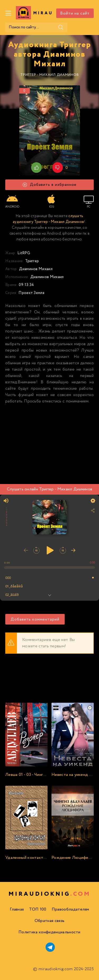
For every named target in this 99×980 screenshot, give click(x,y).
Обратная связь (49, 921)
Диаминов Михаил (36, 269)
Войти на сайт (75, 13)
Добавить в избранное (50, 185)
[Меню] (8, 13)
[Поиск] (61, 27)
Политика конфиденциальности (49, 932)
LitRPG (24, 253)
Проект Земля (31, 293)
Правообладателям (70, 909)
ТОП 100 (38, 909)
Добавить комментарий (35, 619)
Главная (17, 909)
